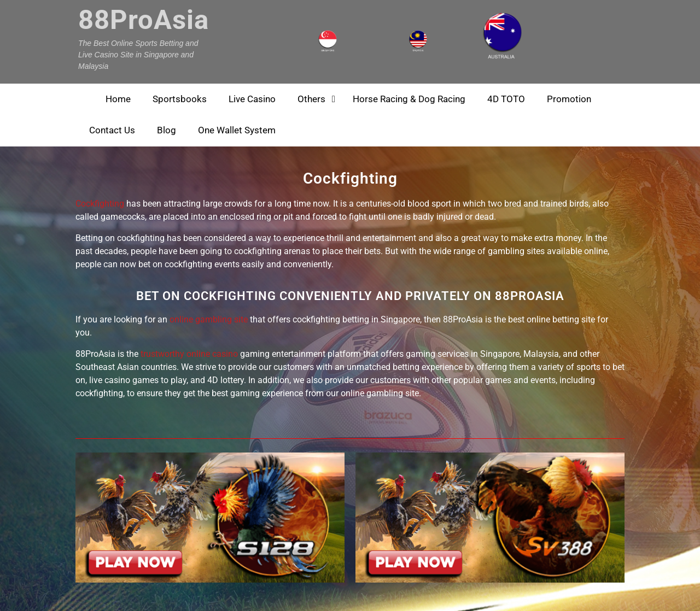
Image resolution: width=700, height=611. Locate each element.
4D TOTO (506, 99)
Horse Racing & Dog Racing (409, 99)
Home (118, 99)
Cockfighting (100, 204)
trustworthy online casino (189, 354)
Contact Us (112, 130)
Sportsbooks (180, 99)
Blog (167, 130)
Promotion (569, 99)
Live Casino (252, 99)
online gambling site (209, 319)
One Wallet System (237, 130)
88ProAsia (144, 20)
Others (311, 99)
